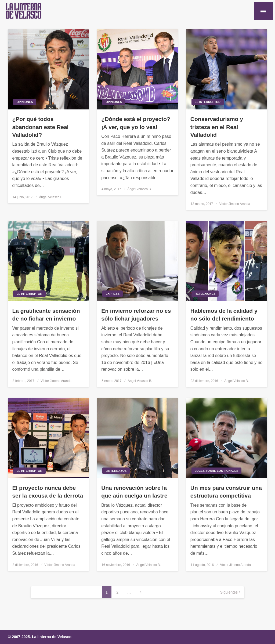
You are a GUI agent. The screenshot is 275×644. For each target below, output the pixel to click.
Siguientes (229, 592)
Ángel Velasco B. (51, 197)
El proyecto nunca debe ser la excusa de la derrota (48, 492)
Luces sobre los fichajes (217, 471)
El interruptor (208, 102)
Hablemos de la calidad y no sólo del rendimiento (224, 315)
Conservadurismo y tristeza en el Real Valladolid (217, 127)
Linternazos (116, 471)
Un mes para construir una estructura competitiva (226, 492)
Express (113, 294)
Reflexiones (205, 294)
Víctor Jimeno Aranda (235, 204)
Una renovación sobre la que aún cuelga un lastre (134, 492)
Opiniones (25, 102)
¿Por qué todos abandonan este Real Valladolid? (40, 127)
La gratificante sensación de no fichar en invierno (46, 315)
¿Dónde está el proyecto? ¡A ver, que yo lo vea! (136, 123)
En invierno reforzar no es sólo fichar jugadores (136, 315)
